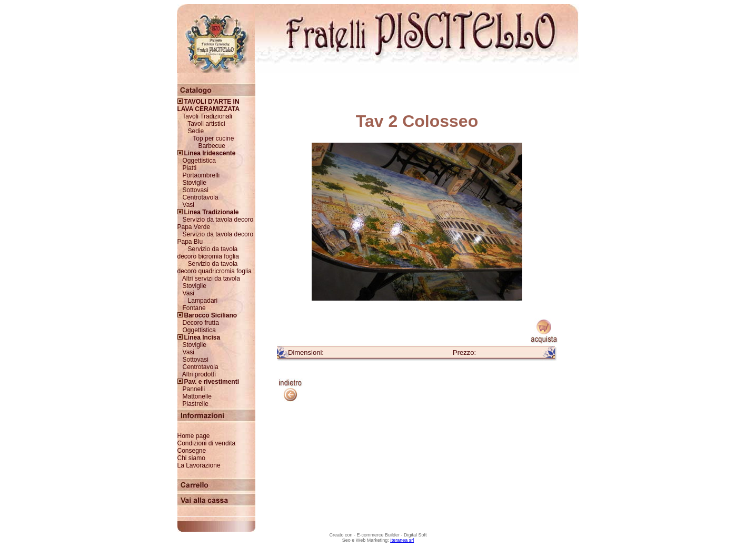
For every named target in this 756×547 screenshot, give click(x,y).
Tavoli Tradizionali (207, 116)
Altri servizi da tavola (211, 279)
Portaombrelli (201, 175)
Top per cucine (213, 138)
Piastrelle (196, 404)
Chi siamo (191, 458)
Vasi (188, 205)
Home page (194, 436)
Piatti (190, 168)
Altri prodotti (199, 374)
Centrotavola (201, 197)
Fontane (194, 308)
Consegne (192, 451)
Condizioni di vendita (207, 443)
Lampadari (203, 301)
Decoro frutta (201, 323)
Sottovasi (196, 190)
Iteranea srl (402, 540)
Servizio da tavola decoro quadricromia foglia (215, 267)
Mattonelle (197, 396)
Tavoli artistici (206, 124)
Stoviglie (195, 183)
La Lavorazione (199, 465)
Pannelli (194, 389)
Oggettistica (199, 161)
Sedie (196, 131)
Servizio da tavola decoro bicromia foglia (208, 253)
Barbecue (212, 146)
